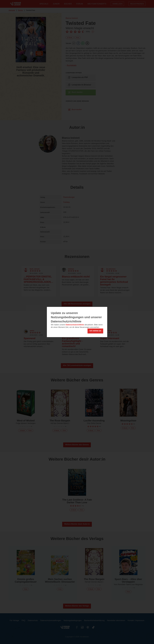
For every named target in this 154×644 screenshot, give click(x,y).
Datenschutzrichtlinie (75, 325)
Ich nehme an (95, 331)
